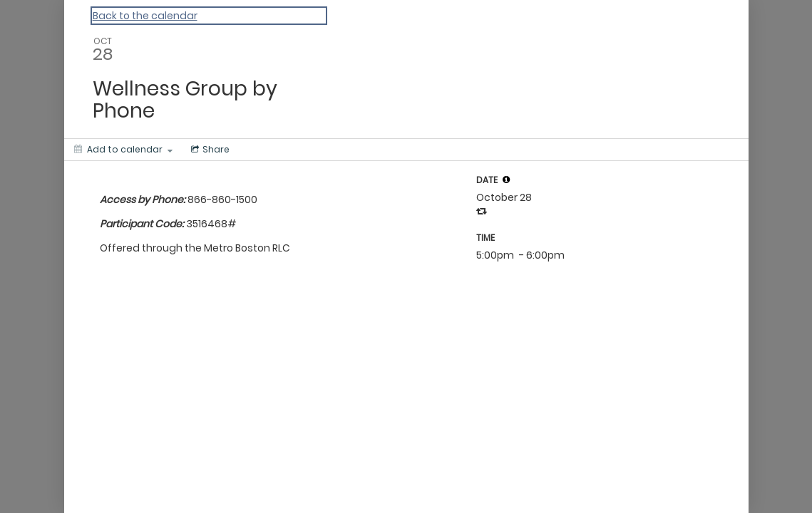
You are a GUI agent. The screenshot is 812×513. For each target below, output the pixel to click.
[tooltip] (506, 180)
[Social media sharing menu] (209, 150)
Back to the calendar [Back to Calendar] (145, 16)
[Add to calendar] (123, 150)
